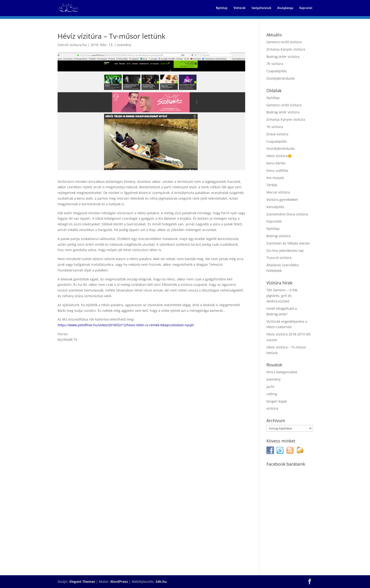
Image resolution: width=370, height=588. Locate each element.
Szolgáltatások (261, 8)
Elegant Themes (82, 582)
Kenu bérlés (276, 163)
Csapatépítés (277, 71)
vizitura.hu (78, 45)
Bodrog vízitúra (278, 236)
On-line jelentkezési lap (285, 251)
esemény (124, 45)
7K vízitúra (275, 64)
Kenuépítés (275, 207)
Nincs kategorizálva (282, 372)
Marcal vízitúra (278, 192)
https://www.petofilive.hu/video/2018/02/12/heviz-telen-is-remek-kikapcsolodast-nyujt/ (126, 325)
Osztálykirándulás (281, 78)
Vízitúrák (240, 8)
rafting (272, 394)
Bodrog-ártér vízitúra (283, 57)
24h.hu (161, 582)
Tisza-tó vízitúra (279, 258)
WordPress (119, 582)
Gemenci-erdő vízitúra (284, 42)
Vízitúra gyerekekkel (282, 200)
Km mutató (275, 178)
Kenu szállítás (277, 170)
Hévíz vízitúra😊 (279, 156)
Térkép (272, 185)
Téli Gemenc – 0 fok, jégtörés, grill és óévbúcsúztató (282, 296)
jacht (270, 387)
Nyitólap (222, 8)
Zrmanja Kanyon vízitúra (286, 49)
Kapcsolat (306, 8)
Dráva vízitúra (277, 134)
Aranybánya (285, 8)
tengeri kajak (277, 401)
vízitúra (272, 408)
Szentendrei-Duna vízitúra (287, 214)
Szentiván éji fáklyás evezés (288, 243)
